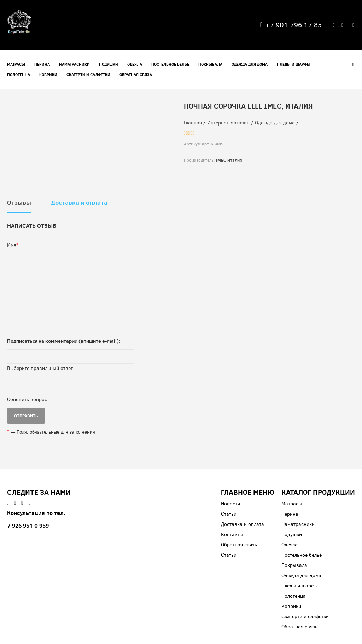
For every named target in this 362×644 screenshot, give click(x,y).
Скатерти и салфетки (88, 75)
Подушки (109, 64)
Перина (42, 64)
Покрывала (210, 64)
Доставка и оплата (79, 203)
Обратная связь (136, 75)
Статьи (229, 514)
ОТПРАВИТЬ (26, 416)
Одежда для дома (250, 64)
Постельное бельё (170, 64)
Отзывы (19, 203)
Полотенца (19, 75)
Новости (230, 504)
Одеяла (135, 64)
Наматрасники (74, 64)
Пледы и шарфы (294, 64)
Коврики (48, 75)
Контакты (232, 535)
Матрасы (16, 64)
